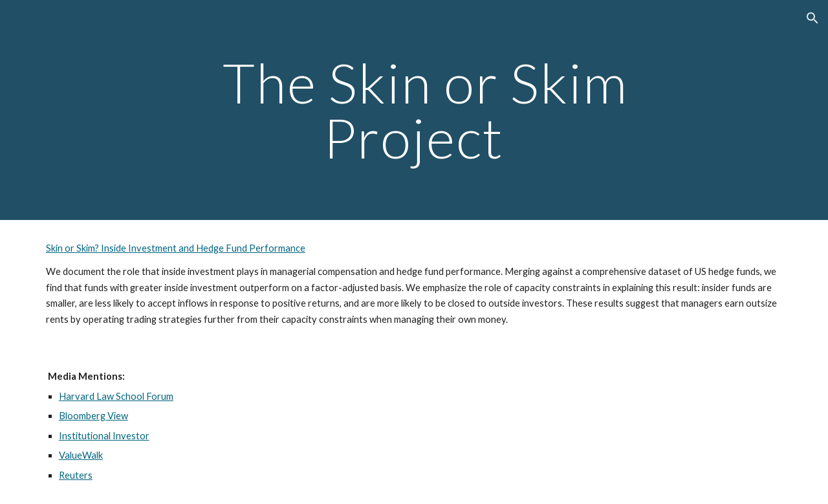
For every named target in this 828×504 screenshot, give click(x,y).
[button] (812, 18)
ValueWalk (81, 455)
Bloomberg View (93, 416)
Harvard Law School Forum (116, 396)
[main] (414, 110)
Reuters (76, 475)
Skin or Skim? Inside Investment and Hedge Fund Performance (176, 248)
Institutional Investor (104, 436)
